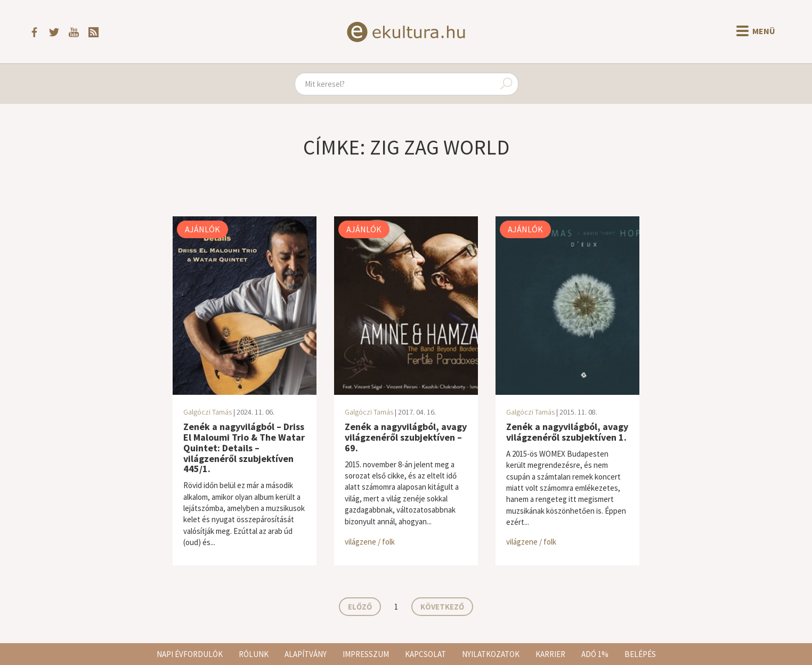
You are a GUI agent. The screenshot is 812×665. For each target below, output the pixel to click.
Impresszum (366, 654)
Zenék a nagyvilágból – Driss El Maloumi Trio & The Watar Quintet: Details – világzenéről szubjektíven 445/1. (244, 448)
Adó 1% (595, 654)
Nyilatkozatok (491, 654)
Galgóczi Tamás (208, 412)
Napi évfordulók (190, 654)
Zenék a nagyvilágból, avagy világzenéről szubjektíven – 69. (406, 437)
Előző (360, 607)
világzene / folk (370, 542)
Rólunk (254, 654)
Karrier (550, 654)
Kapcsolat (425, 654)
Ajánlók (202, 229)
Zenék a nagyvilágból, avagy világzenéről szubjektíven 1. (567, 432)
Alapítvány (306, 654)
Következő (442, 607)
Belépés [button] (640, 654)
